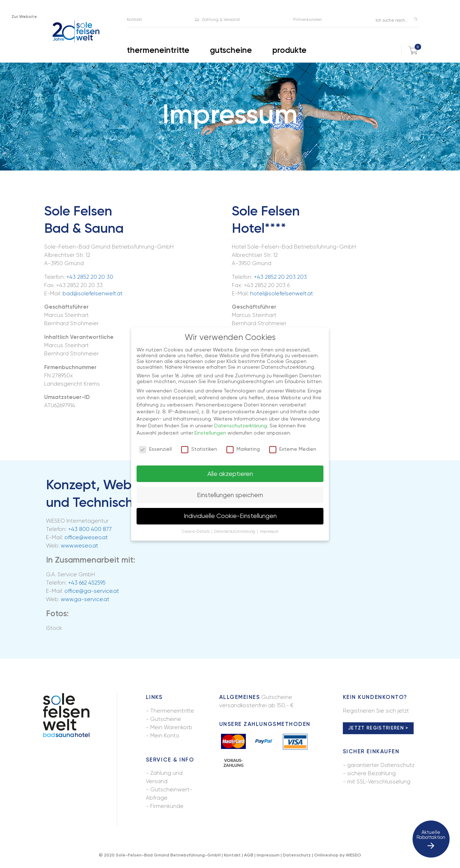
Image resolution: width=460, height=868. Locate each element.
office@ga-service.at (92, 591)
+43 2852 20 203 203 (280, 277)
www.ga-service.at (85, 599)
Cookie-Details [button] (196, 531)
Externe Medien (293, 449)
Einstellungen (210, 433)
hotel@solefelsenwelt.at (282, 294)
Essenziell (155, 449)
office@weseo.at (86, 537)
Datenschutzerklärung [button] (235, 531)
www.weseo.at (79, 546)
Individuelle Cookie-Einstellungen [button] (230, 516)
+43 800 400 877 (90, 529)
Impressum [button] (269, 531)
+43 (87, 583)
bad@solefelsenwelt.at (93, 294)
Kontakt (232, 855)
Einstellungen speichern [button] (230, 495)
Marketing (243, 449)
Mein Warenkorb (171, 727)
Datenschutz (297, 855)
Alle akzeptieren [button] (230, 474)
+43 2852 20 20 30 (90, 277)
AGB (249, 855)
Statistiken (199, 449)
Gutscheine (166, 719)
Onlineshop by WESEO (338, 855)
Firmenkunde (167, 806)
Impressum (268, 855)
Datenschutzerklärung (241, 426)
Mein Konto (165, 736)
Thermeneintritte (172, 711)
